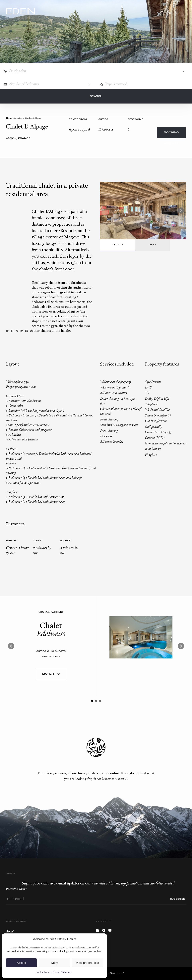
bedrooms (135, 119)
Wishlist (177, 12)
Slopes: (65, 541)
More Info (51, 674)
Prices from (78, 119)
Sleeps (103, 119)
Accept (22, 963)
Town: (37, 541)
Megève (18, 118)
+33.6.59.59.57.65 (169, 12)
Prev (11, 646)
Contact (162, 12)
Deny (54, 963)
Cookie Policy (43, 972)
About (10, 932)
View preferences (88, 963)
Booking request (171, 135)
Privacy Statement (62, 972)
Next (181, 211)
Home (9, 118)
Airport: (12, 541)
